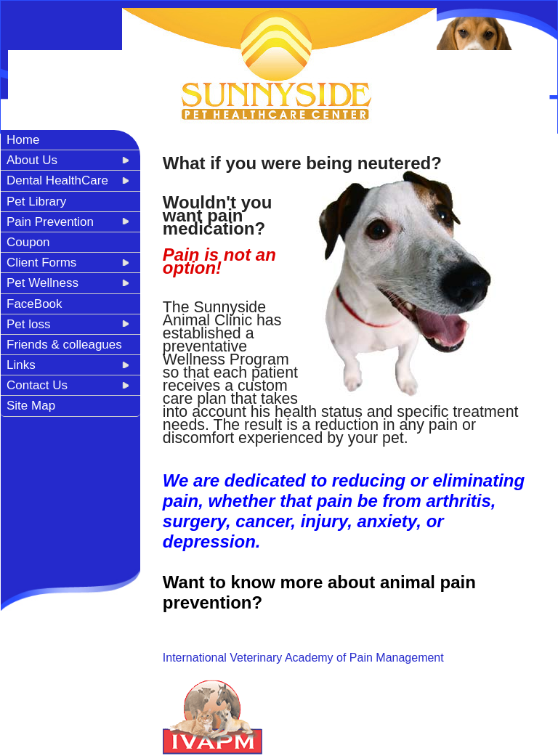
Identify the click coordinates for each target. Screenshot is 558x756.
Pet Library (36, 202)
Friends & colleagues (64, 345)
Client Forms (41, 263)
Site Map (31, 406)
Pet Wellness (43, 283)
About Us (32, 160)
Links (21, 365)
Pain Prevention (50, 222)
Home (23, 140)
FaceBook (35, 304)
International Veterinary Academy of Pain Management (303, 658)
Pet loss (28, 324)
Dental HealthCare (57, 180)
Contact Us (37, 385)
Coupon (28, 242)
